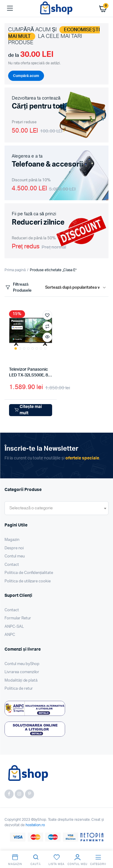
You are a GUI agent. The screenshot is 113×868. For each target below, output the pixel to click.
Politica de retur (19, 689)
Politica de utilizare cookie (28, 581)
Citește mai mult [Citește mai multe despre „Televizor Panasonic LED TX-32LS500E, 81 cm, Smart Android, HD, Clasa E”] (28, 410)
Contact (12, 565)
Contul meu (15, 556)
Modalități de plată (21, 681)
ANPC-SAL (14, 627)
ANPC (10, 635)
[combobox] (56, 508)
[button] (47, 315)
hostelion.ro (35, 825)
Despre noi (14, 548)
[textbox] (31, 508)
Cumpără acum (26, 76)
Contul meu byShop (22, 664)
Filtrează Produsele (18, 288)
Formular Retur (18, 618)
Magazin (12, 540)
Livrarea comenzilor (22, 672)
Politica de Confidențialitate (29, 573)
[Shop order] (77, 288)
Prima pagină (15, 270)
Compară (47, 326)
